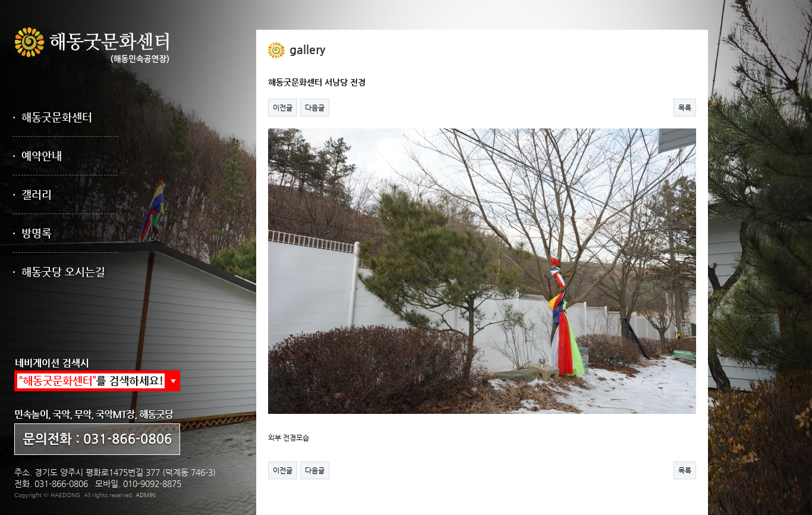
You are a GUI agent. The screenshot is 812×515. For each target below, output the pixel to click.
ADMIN (145, 495)
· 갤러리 (32, 194)
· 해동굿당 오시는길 (59, 271)
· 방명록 (32, 233)
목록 (685, 108)
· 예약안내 (37, 156)
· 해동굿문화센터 (52, 117)
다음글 (315, 108)
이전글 (283, 108)
